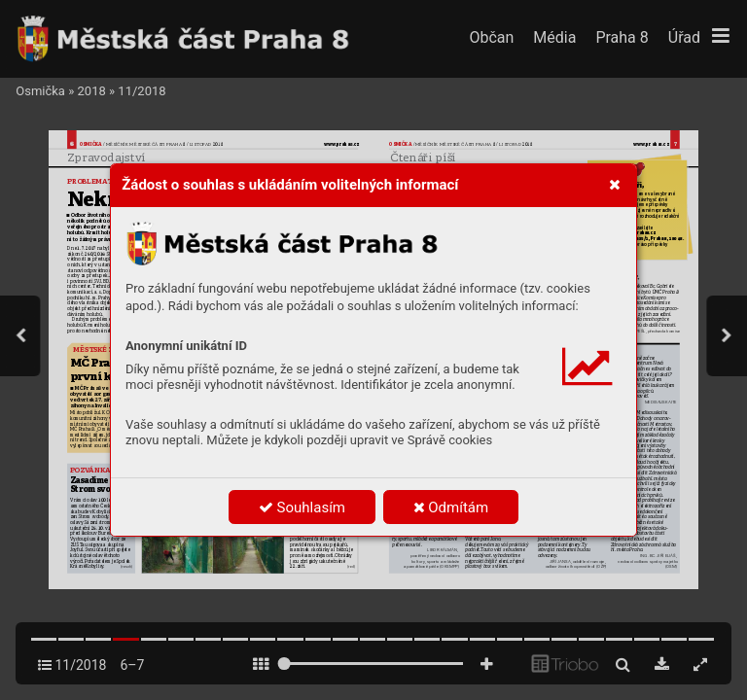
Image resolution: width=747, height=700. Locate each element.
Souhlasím (302, 507)
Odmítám (451, 507)
